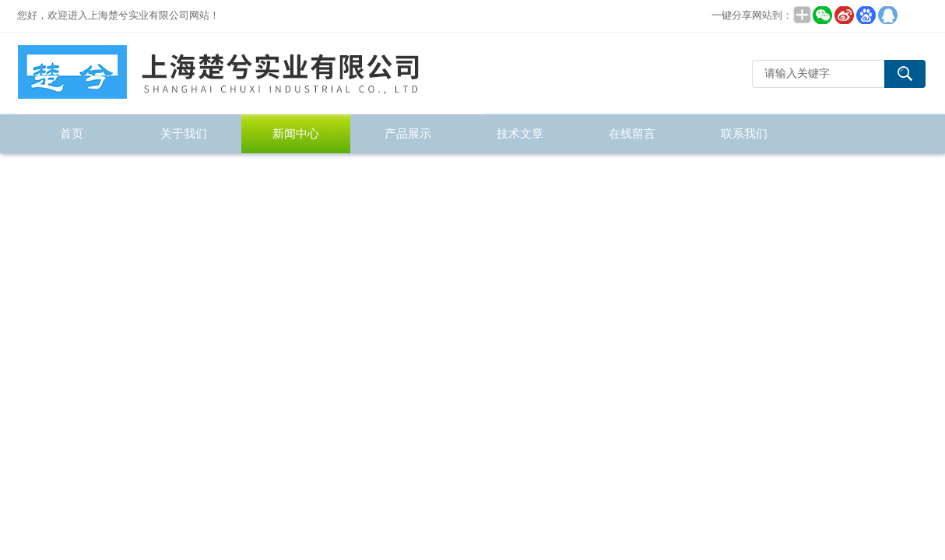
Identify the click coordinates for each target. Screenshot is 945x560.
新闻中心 (296, 133)
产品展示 (408, 133)
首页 (72, 133)
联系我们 (744, 133)
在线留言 (632, 133)
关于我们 (184, 133)
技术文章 (520, 133)
